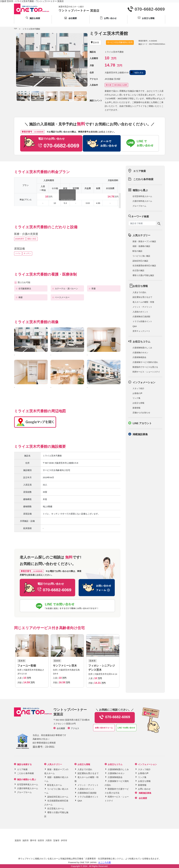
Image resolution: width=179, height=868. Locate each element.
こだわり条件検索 (143, 179)
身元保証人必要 (121, 85)
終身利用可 (20, 239)
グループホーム (139, 206)
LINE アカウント (142, 423)
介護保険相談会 (139, 357)
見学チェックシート (141, 331)
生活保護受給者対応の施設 (144, 266)
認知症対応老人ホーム (58, 797)
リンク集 (136, 398)
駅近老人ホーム (55, 785)
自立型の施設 (138, 270)
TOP (15, 29)
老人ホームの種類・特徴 (143, 302)
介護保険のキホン (140, 353)
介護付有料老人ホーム (142, 201)
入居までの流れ (139, 292)
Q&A (135, 326)
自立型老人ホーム (56, 808)
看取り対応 (32, 239)
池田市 (26, 840)
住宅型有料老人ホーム (142, 196)
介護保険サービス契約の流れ (145, 362)
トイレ (18, 253)
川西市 (49, 840)
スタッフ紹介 (138, 388)
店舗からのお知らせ (141, 413)
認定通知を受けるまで (142, 297)
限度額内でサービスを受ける (145, 367)
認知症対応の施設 (140, 261)
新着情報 (136, 408)
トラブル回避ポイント (142, 321)
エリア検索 (140, 171)
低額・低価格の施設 (141, 246)
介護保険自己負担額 (141, 317)
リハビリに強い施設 (141, 256)
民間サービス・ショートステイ (146, 372)
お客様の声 (137, 393)
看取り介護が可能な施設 (143, 275)
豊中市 (33, 840)
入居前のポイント (140, 312)
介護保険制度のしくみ (142, 348)
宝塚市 (56, 840)
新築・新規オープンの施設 (144, 241)
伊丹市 (64, 840)
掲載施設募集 (140, 434)
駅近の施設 (137, 251)
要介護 (109, 85)
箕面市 (18, 840)
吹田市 (41, 840)
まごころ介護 (104, 862)
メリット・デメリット (142, 307)
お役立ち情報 (138, 403)
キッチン (27, 253)
